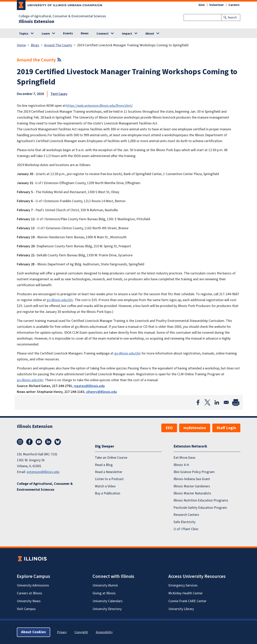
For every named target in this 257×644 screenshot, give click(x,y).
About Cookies (34, 632)
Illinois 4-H (181, 465)
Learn (46, 34)
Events (68, 33)
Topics (24, 34)
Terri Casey (59, 94)
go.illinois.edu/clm (60, 300)
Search (232, 17)
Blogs (35, 45)
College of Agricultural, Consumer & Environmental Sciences (62, 16)
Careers (234, 5)
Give (202, 5)
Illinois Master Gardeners (192, 486)
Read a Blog (104, 465)
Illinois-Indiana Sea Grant (192, 479)
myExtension (195, 428)
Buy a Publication (108, 493)
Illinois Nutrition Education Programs (201, 500)
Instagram (20, 442)
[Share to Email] (226, 402)
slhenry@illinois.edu (101, 392)
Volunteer (217, 5)
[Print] (236, 402)
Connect (103, 34)
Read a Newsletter (109, 472)
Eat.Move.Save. (185, 458)
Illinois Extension (36, 22)
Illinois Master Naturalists (192, 493)
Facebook (29, 442)
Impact (127, 34)
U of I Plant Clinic (186, 529)
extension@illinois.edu (43, 472)
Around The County (58, 45)
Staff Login (226, 428)
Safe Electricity (184, 522)
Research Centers (186, 515)
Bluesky (58, 442)
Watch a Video (105, 486)
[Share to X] (207, 402)
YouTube (39, 442)
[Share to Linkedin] (217, 402)
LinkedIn (48, 442)
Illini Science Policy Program (194, 472)
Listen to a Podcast (109, 479)
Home (21, 45)
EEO (169, 428)
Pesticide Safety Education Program (200, 508)
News (85, 33)
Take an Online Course (111, 458)
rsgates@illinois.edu (89, 386)
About (150, 34)
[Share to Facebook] (198, 402)
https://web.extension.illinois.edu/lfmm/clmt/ (100, 106)
